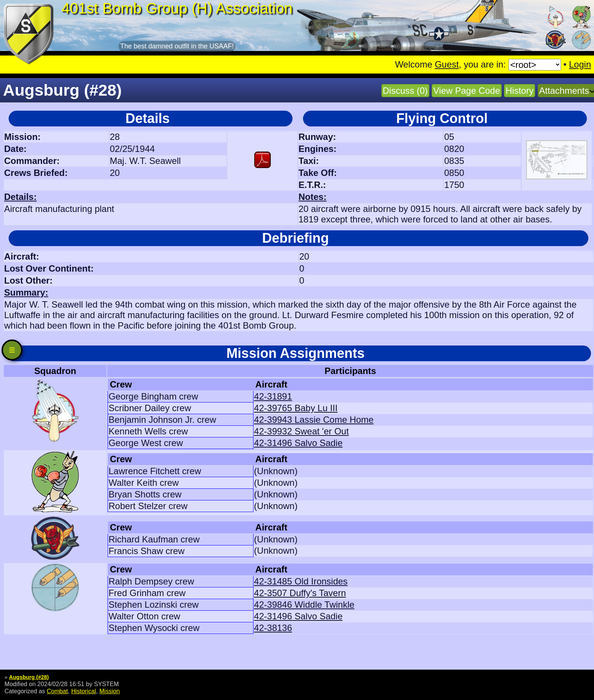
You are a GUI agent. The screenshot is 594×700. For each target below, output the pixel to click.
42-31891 (273, 396)
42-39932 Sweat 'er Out (301, 431)
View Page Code (466, 91)
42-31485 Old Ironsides (301, 581)
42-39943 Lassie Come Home (314, 420)
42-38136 (273, 628)
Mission (110, 691)
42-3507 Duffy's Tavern (300, 593)
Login (580, 64)
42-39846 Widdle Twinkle (304, 605)
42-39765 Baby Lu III (296, 408)
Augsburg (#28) (29, 677)
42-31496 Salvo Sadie (298, 443)
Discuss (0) (405, 91)
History (520, 91)
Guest (447, 64)
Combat (57, 691)
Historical (84, 691)
